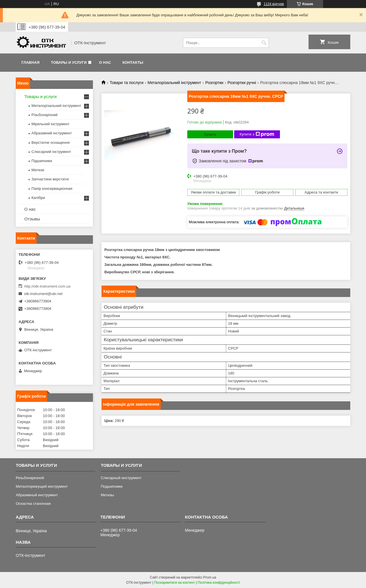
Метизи (38, 170)
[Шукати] (264, 43)
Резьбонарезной (30, 478)
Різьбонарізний (44, 115)
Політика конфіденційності (219, 583)
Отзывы (32, 219)
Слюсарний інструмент (51, 152)
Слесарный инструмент (121, 478)
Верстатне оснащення (51, 142)
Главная (30, 62)
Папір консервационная (52, 189)
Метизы (107, 495)
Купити (210, 134)
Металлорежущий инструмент (42, 486)
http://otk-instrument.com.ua (47, 286)
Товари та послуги (126, 83)
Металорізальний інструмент (174, 83)
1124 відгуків (274, 4)
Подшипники (112, 486)
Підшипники (42, 161)
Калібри (38, 198)
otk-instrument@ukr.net (43, 294)
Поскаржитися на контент (174, 583)
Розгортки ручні (242, 83)
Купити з (257, 134)
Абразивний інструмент (52, 133)
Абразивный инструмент (37, 495)
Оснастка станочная (33, 504)
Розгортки (214, 83)
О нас (105, 62)
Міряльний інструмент (50, 124)
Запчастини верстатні (50, 179)
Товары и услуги (69, 62)
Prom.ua (210, 577)
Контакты (133, 62)
